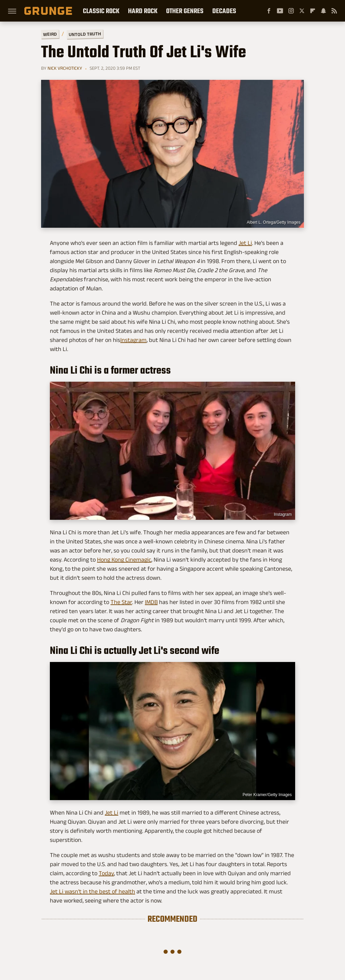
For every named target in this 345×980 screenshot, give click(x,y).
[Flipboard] (313, 11)
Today (106, 873)
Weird (50, 34)
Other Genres (185, 11)
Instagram (133, 340)
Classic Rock (101, 11)
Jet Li (245, 243)
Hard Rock (143, 11)
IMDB (151, 602)
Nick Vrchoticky (65, 68)
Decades (224, 11)
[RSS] (334, 11)
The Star (121, 602)
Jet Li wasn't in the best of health (92, 891)
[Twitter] (302, 11)
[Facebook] (269, 11)
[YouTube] (280, 11)
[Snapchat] (323, 11)
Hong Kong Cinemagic (124, 560)
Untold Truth (85, 34)
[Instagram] (291, 11)
